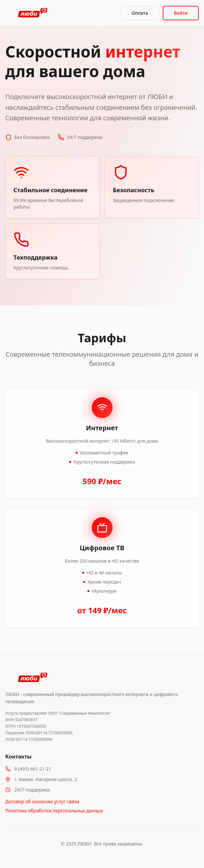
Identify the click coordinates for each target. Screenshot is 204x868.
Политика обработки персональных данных (54, 811)
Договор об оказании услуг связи (42, 801)
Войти (181, 13)
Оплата (140, 13)
